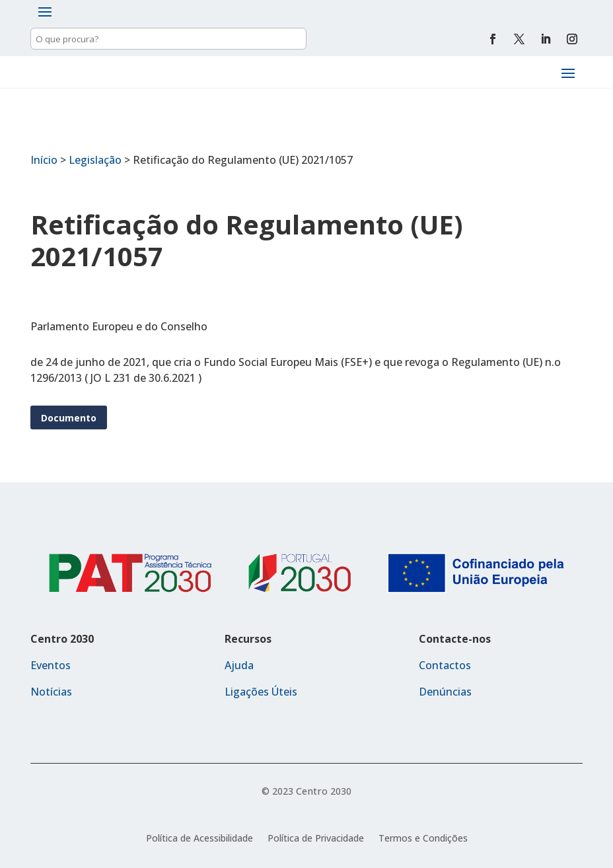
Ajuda (239, 665)
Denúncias (445, 692)
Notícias (51, 692)
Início (44, 160)
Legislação (95, 160)
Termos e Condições (423, 839)
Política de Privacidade (316, 839)
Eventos (51, 665)
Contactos (445, 665)
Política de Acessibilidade (199, 839)
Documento (69, 418)
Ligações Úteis (261, 692)
